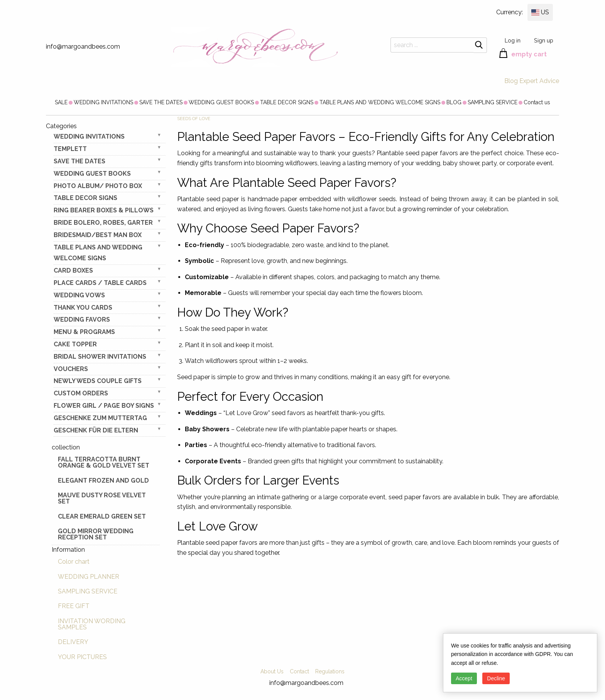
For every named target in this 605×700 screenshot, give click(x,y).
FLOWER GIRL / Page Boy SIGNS (104, 406)
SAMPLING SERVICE (493, 102)
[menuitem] (61, 102)
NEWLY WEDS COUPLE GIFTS (98, 381)
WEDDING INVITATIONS (103, 102)
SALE (61, 102)
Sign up (544, 40)
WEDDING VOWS (79, 295)
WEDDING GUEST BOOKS (221, 102)
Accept (464, 678)
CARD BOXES (73, 270)
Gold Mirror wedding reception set (96, 534)
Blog (511, 81)
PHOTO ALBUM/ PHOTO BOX (98, 186)
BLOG (454, 102)
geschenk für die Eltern (96, 430)
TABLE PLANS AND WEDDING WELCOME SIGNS (380, 102)
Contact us (537, 102)
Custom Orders (81, 393)
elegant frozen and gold (103, 481)
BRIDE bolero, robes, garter (103, 223)
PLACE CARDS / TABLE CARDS (100, 283)
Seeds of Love (194, 119)
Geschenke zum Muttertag (100, 418)
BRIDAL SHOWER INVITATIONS (100, 357)
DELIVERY (73, 642)
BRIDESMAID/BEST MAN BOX (98, 235)
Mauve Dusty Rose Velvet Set (102, 498)
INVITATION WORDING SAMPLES (92, 624)
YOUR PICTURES (82, 657)
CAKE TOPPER (75, 344)
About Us (272, 671)
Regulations (330, 671)
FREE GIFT (74, 606)
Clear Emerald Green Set (102, 516)
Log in (513, 40)
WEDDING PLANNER (89, 577)
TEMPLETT (70, 149)
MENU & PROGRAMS (84, 332)
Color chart (74, 562)
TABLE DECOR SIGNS (287, 102)
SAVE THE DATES (161, 102)
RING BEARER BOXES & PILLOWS (104, 210)
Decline (496, 678)
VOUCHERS (71, 369)
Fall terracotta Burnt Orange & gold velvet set (104, 462)
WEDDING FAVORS (82, 319)
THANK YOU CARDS (83, 308)
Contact (299, 671)
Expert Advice (539, 81)
